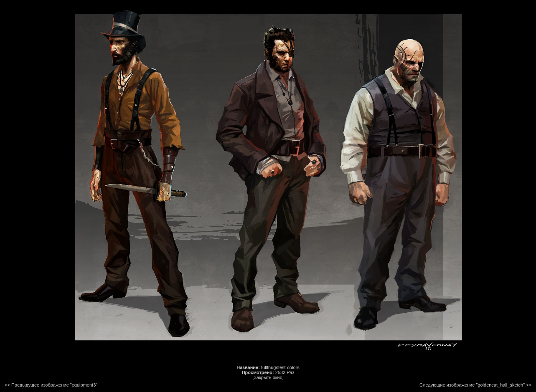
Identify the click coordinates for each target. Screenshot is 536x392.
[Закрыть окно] (268, 377)
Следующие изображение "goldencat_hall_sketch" (472, 385)
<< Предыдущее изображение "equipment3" (51, 385)
